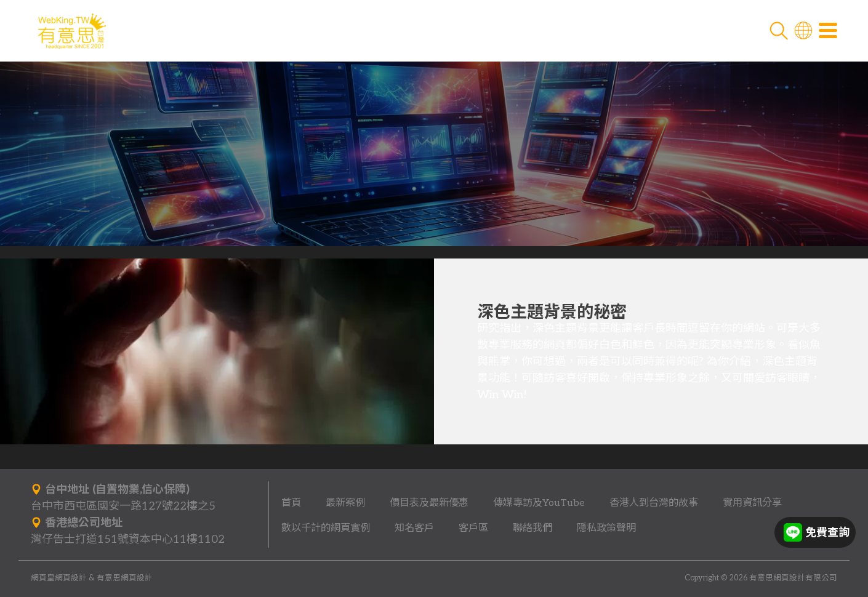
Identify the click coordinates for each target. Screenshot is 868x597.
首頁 (291, 503)
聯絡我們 (532, 528)
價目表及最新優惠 (429, 503)
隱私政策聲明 (606, 528)
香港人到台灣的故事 (654, 503)
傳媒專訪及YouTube (539, 503)
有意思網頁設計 (125, 578)
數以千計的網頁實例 (326, 528)
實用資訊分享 (752, 503)
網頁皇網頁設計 (59, 578)
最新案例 (345, 503)
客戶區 (473, 528)
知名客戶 (414, 528)
